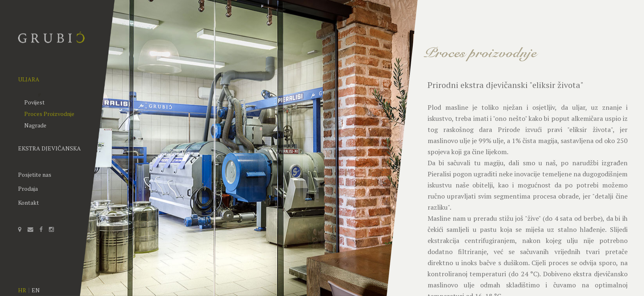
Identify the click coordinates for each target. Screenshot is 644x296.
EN (36, 290)
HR (22, 290)
